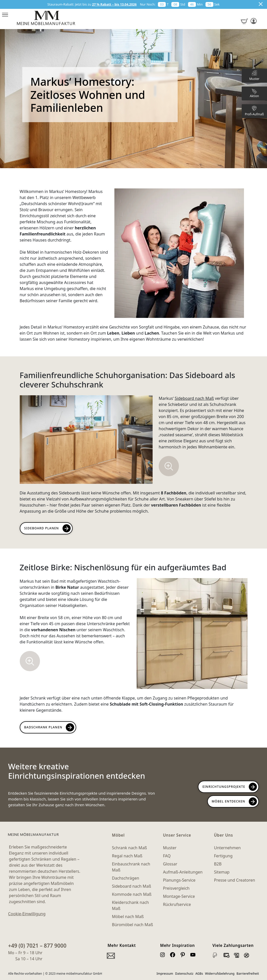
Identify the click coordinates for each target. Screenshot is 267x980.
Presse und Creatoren (234, 880)
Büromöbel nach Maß (132, 925)
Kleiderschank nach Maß (130, 905)
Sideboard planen (42, 528)
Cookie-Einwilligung (27, 914)
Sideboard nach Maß (194, 398)
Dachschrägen (125, 878)
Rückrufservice (177, 904)
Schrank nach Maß (129, 848)
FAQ (167, 856)
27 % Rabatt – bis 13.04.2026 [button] (114, 4)
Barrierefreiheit (248, 974)
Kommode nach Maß (132, 894)
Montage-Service (179, 896)
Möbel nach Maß (128, 917)
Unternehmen (227, 848)
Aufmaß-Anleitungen (183, 872)
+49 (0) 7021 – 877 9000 (37, 946)
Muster (170, 848)
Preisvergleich (176, 888)
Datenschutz (184, 974)
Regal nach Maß (127, 856)
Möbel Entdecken (229, 801)
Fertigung (223, 856)
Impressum (165, 974)
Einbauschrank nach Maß (131, 867)
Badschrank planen (43, 727)
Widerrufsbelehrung (220, 974)
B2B (218, 864)
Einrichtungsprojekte (224, 787)
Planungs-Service (179, 880)
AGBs (199, 974)
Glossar (170, 864)
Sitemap (222, 872)
